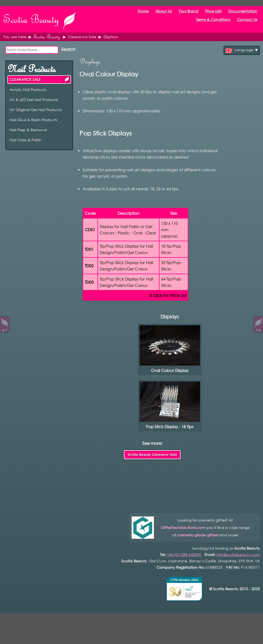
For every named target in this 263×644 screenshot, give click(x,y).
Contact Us (247, 13)
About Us (164, 5)
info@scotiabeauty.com (238, 548)
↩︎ (5, 329)
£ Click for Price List (168, 289)
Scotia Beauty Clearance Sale (152, 448)
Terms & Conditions (213, 13)
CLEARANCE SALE (67, 73)
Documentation (243, 5)
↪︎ (258, 329)
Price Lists (213, 5)
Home (143, 5)
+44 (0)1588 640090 (184, 548)
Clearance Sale (82, 31)
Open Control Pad (8, 636)
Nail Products (32, 63)
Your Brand (188, 5)
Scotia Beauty (47, 31)
